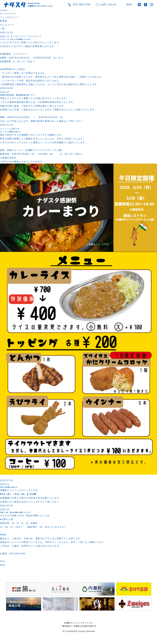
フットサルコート (9, 17)
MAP (129, 5)
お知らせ (5, 92)
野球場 (4, 21)
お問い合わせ (109, 5)
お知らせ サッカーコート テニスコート (21, 36)
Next (3, 565)
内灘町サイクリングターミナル (78, 623)
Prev (3, 561)
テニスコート (7, 25)
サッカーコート (8, 13)
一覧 (2, 29)
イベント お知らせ (10, 129)
